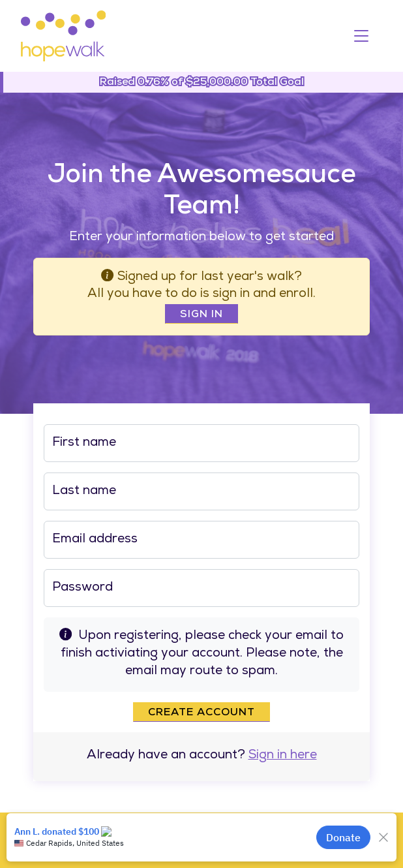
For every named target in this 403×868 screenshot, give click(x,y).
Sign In (201, 315)
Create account (201, 713)
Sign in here (283, 756)
